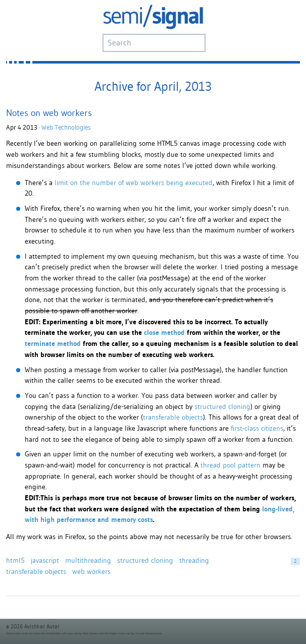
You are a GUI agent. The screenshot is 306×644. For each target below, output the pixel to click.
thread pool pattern (231, 465)
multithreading (88, 560)
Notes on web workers (49, 113)
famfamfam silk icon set (62, 633)
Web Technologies (66, 127)
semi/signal (153, 17)
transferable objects (173, 417)
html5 (15, 560)
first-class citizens (257, 428)
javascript (45, 560)
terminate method (53, 343)
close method (164, 332)
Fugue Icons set (120, 633)
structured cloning (222, 406)
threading (194, 560)
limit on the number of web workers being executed (134, 183)
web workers (91, 571)
